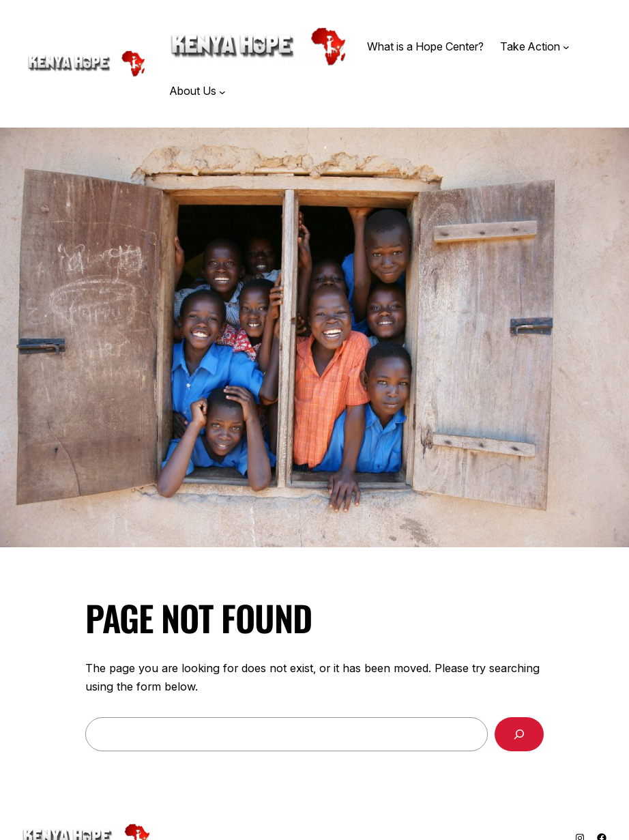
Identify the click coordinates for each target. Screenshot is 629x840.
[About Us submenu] (222, 91)
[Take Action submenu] (566, 47)
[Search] (519, 734)
